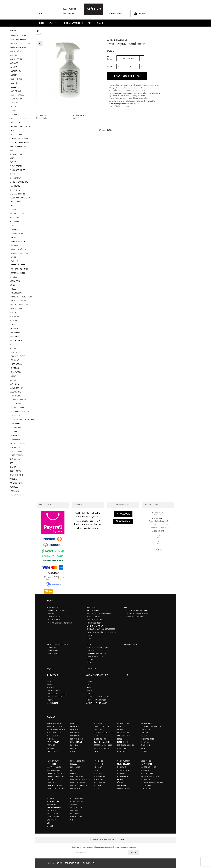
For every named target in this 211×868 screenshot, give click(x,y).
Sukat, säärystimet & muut (98, 697)
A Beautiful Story (18, 35)
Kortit (90, 635)
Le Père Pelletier (17, 265)
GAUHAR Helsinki (17, 194)
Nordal (13, 348)
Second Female (17, 408)
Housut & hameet (54, 697)
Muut (89, 638)
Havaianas (14, 218)
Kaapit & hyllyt (55, 620)
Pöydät (51, 614)
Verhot (90, 660)
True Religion (16, 451)
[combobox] (130, 58)
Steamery (14, 432)
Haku (43, 14)
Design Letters (16, 154)
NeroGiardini (16, 333)
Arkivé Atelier (16, 59)
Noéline (13, 344)
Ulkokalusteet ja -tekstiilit (60, 623)
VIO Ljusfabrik (16, 483)
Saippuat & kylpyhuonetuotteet (101, 629)
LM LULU (13, 277)
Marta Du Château (18, 301)
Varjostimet (53, 650)
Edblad (13, 162)
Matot (90, 663)
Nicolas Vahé (16, 340)
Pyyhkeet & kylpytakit (96, 654)
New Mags (14, 336)
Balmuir (13, 67)
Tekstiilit (89, 644)
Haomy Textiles (17, 214)
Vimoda (13, 479)
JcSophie (14, 230)
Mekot (50, 685)
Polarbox (14, 368)
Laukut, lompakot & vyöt (96, 703)
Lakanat (91, 650)
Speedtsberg (15, 424)
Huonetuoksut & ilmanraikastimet (102, 632)
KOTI (41, 23)
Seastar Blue (15, 404)
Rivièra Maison (16, 388)
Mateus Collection (19, 305)
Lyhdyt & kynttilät (95, 626)
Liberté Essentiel (17, 273)
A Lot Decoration (18, 39)
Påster (13, 380)
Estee (12, 174)
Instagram (123, 521)
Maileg (13, 289)
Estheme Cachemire (19, 182)
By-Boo (13, 111)
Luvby (12, 285)
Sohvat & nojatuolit (57, 611)
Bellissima (14, 87)
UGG (11, 463)
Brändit (101, 23)
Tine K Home (15, 447)
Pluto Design (16, 364)
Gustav (13, 210)
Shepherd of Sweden (19, 412)
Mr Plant (14, 321)
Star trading (15, 428)
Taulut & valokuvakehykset (99, 614)
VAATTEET (54, 23)
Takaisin (105, 32)
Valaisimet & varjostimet (57, 644)
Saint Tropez (16, 396)
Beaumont (14, 83)
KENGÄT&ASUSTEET (73, 23)
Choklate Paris (16, 134)
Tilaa (134, 852)
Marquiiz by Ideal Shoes (21, 297)
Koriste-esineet (94, 623)
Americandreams (18, 47)
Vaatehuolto (53, 703)
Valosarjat (53, 654)
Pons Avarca (16, 372)
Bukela (13, 107)
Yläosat (50, 688)
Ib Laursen (14, 222)
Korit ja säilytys (94, 617)
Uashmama (15, 459)
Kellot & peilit (93, 611)
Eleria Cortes (16, 166)
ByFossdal (15, 115)
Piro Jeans (14, 360)
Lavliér (13, 257)
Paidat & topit (54, 691)
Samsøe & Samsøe (18, 400)
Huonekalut (52, 608)
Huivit (90, 688)
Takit (49, 681)
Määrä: (110, 66)
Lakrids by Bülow (18, 249)
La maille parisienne (19, 253)
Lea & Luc (14, 261)
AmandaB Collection (20, 43)
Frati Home (15, 186)
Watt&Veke (14, 491)
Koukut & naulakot (96, 620)
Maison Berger (16, 293)
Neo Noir (14, 329)
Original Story (17, 352)
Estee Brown (16, 178)
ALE (90, 23)
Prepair (13, 376)
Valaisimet (53, 647)
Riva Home (14, 384)
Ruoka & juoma (131, 644)
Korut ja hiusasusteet (97, 700)
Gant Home (15, 190)
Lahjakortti (91, 669)
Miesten (50, 700)
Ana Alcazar (16, 51)
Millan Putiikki (69, 9)
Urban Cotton (16, 471)
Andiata (13, 55)
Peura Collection (18, 356)
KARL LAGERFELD (17, 245)
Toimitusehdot (72, 863)
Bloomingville (17, 95)
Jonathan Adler (17, 241)
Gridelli (13, 206)
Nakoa (13, 325)
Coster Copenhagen (19, 142)
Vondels (14, 487)
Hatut (90, 691)
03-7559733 (160, 518)
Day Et (12, 150)
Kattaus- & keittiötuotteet (137, 614)
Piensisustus (91, 608)
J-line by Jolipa (16, 234)
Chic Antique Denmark (20, 127)
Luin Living (15, 281)
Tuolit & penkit (55, 617)
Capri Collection (18, 119)
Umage (13, 467)
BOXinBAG (14, 103)
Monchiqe (15, 313)
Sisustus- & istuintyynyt (97, 647)
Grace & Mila (15, 202)
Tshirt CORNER (16, 455)
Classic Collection (19, 138)
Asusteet (89, 685)
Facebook (123, 514)
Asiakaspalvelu (69, 14)
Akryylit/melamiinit (134, 617)
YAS (11, 499)
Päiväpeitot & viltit (95, 657)
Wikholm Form (17, 495)
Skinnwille (15, 416)
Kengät (89, 681)
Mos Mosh (15, 317)
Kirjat (49, 669)
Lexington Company (19, 269)
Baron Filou (15, 71)
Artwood (14, 63)
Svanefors (15, 439)
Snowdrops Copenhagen (22, 420)
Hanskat (91, 694)
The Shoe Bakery (17, 443)
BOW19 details (16, 99)
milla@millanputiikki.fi (161, 521)
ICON (12, 226)
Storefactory (16, 435)
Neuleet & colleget (57, 694)
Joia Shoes (15, 237)
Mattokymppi (16, 309)
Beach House (16, 79)
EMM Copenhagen (18, 170)
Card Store (15, 123)
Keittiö (127, 608)
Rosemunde (15, 392)
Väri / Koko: (109, 58)
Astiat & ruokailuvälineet (137, 611)
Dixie (12, 158)
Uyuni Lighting (16, 475)
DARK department (18, 146)
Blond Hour (15, 91)
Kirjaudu (115, 14)
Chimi (12, 131)
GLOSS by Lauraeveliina (21, 198)
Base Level (15, 75)
